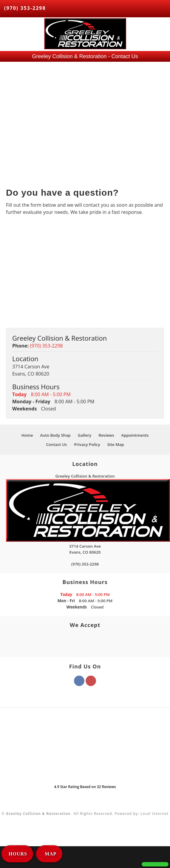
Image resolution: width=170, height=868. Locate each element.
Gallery (85, 435)
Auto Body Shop (55, 435)
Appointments (135, 435)
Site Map (116, 444)
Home (27, 435)
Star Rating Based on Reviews (85, 787)
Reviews (106, 435)
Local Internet (155, 814)
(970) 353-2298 (25, 8)
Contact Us (56, 444)
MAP (50, 854)
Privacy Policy (87, 444)
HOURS (18, 854)
